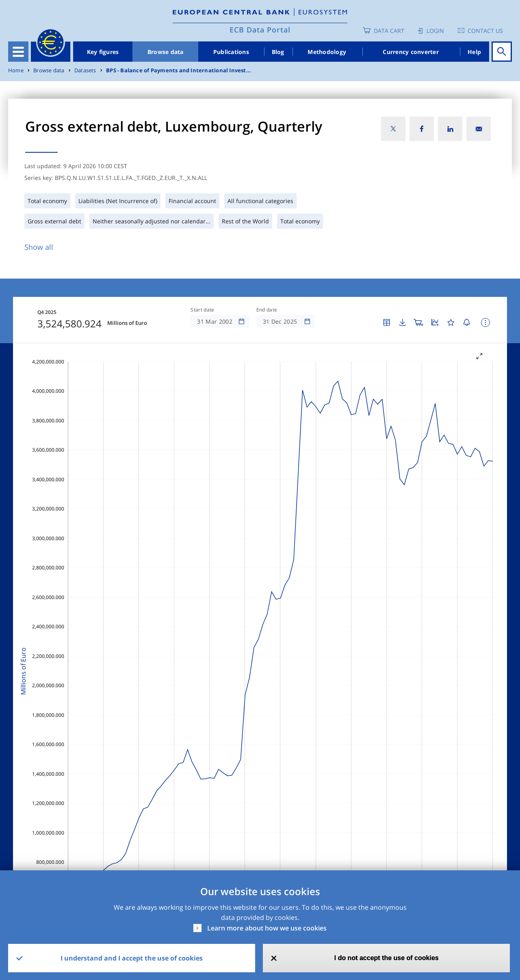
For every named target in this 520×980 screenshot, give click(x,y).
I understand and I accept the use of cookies (132, 958)
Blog (278, 52)
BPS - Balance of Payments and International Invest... (179, 70)
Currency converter (411, 52)
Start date (202, 310)
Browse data (166, 52)
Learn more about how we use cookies (267, 928)
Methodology (327, 52)
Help (474, 52)
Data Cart (389, 31)
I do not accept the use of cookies (387, 958)
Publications (231, 52)
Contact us (485, 31)
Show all (39, 247)
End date (267, 310)
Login (435, 31)
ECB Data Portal (260, 30)
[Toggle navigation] (18, 52)
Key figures (103, 52)
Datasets (85, 70)
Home (16, 70)
